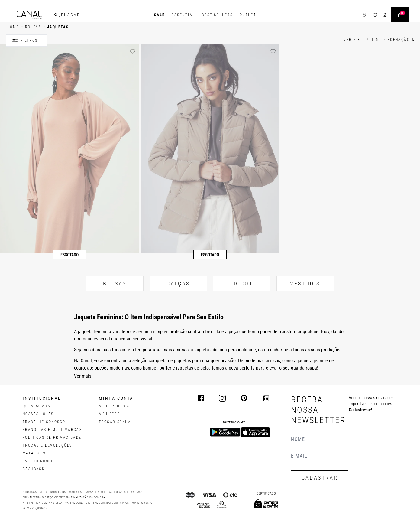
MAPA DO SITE (37, 453)
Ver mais (83, 376)
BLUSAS (115, 283)
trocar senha (115, 422)
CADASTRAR (320, 478)
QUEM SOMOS (36, 406)
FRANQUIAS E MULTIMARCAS (52, 430)
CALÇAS (178, 283)
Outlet (248, 15)
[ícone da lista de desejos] (375, 15)
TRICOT (242, 283)
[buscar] (56, 15)
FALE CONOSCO (38, 461)
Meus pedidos (114, 406)
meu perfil (111, 414)
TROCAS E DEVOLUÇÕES (47, 445)
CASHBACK (34, 469)
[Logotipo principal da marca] (29, 15)
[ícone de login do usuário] (385, 15)
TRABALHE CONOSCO (44, 422)
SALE (160, 15)
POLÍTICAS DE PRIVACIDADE (52, 438)
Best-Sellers (217, 15)
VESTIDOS (305, 283)
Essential (183, 15)
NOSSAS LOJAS (38, 414)
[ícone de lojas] (364, 15)
